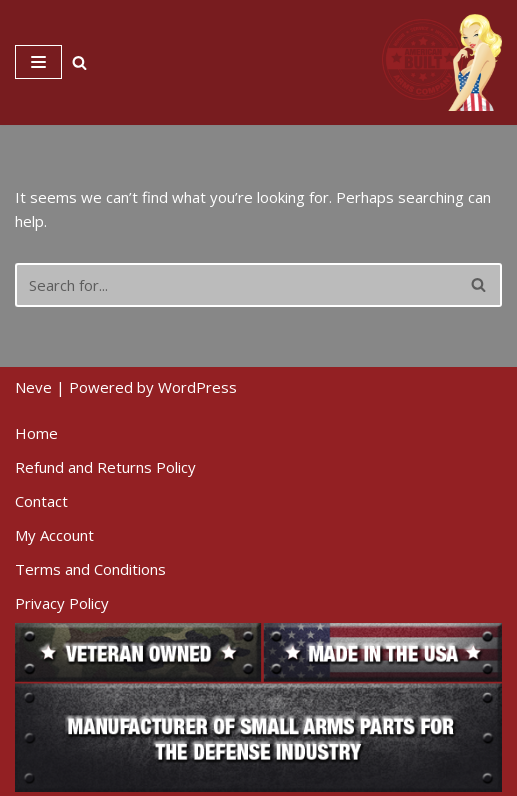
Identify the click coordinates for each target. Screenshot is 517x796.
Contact (41, 501)
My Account (54, 535)
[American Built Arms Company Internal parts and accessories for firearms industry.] (442, 62)
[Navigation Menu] (38, 62)
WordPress (197, 387)
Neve (33, 387)
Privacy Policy (62, 603)
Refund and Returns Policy (105, 467)
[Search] (79, 62)
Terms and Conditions (90, 569)
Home (36, 433)
